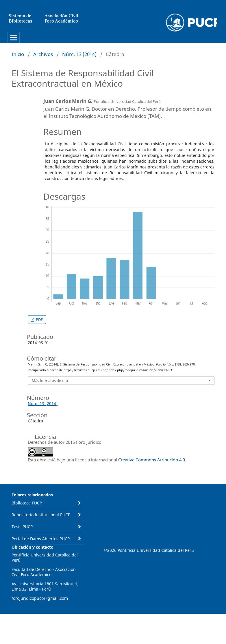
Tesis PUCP (22, 527)
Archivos (43, 54)
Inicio (18, 54)
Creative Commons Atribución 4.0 (152, 460)
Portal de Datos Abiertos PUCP (41, 539)
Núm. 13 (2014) (79, 54)
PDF (39, 320)
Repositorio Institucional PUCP (41, 515)
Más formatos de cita (50, 381)
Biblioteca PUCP (27, 503)
